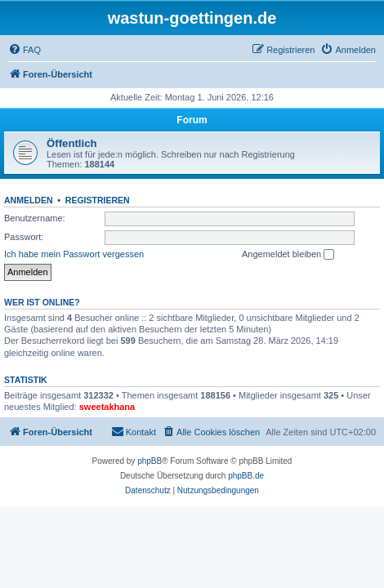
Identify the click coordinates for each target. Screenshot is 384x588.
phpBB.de (246, 476)
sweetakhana (107, 407)
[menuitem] (25, 50)
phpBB (150, 461)
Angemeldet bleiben (288, 255)
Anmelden (29, 200)
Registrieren (98, 200)
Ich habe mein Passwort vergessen (74, 254)
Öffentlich (72, 143)
